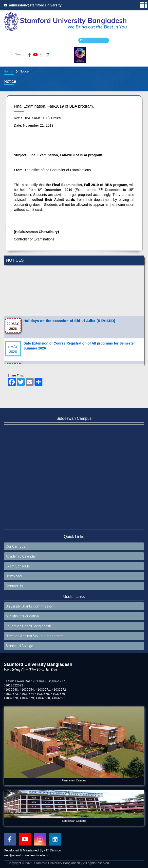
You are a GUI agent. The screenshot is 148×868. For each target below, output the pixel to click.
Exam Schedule (18, 566)
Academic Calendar (21, 556)
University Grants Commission (29, 606)
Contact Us (14, 586)
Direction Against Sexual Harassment (35, 636)
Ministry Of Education (22, 616)
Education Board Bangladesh (28, 626)
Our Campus (16, 546)
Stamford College (19, 646)
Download (14, 576)
